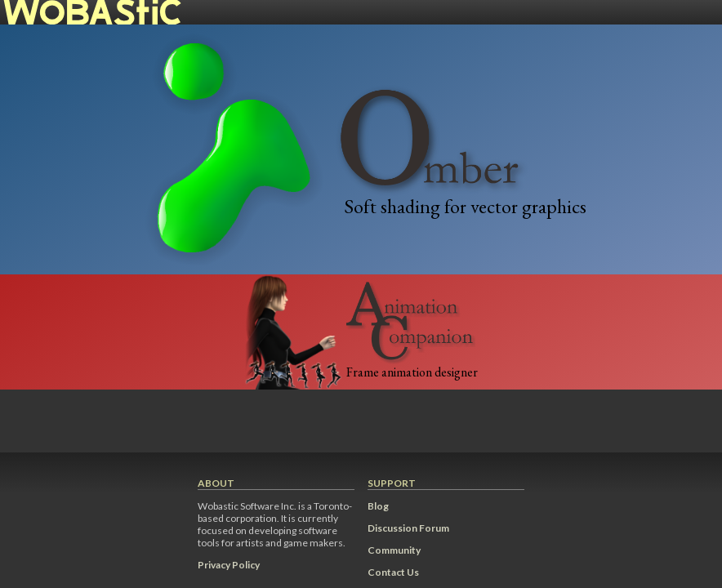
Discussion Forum (408, 528)
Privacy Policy (229, 565)
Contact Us (393, 572)
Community (394, 550)
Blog (378, 506)
